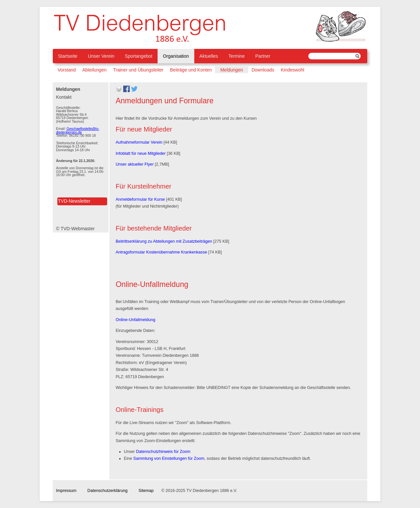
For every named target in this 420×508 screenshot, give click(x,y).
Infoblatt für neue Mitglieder (141, 153)
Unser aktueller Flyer (135, 164)
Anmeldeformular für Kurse (140, 199)
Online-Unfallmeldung (135, 320)
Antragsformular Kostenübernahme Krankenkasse (161, 252)
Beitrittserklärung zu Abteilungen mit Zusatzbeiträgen (164, 241)
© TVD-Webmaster (75, 229)
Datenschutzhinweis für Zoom (163, 452)
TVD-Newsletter (74, 201)
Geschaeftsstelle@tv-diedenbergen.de (78, 130)
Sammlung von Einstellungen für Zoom (169, 458)
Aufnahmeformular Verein (139, 142)
